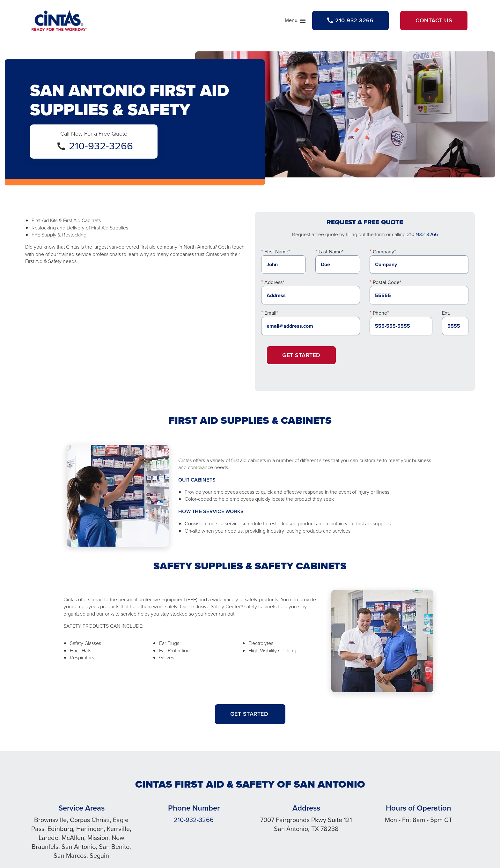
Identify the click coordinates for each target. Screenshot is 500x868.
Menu (296, 22)
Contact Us (434, 20)
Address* (274, 282)
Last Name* (331, 252)
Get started (250, 714)
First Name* (277, 252)
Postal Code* (387, 282)
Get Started (301, 355)
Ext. (446, 313)
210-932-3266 (101, 146)
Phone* (381, 313)
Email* (271, 313)
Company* (384, 252)
